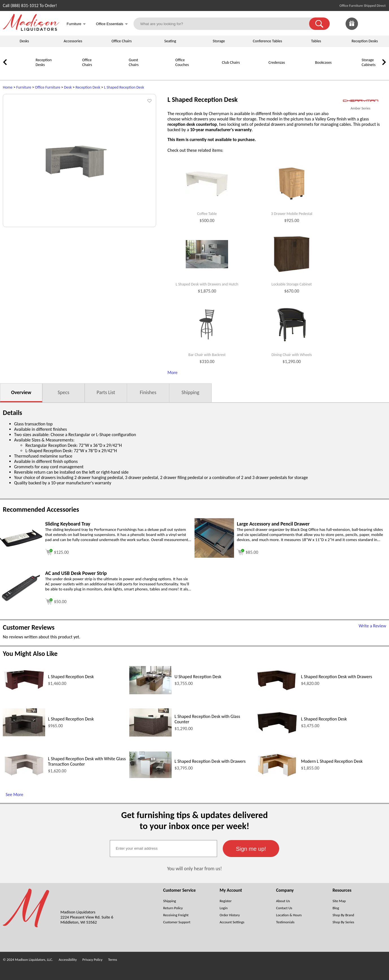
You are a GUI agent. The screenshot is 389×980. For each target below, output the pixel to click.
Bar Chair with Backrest (207, 355)
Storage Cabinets (369, 62)
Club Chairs (231, 62)
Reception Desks (365, 41)
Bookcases (323, 62)
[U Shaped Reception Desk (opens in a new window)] (150, 693)
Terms (113, 960)
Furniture (24, 87)
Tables (316, 41)
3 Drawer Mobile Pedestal (292, 214)
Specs (63, 392)
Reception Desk (88, 87)
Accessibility (68, 960)
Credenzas (277, 62)
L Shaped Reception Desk (124, 87)
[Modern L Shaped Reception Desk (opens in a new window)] (277, 777)
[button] (319, 24)
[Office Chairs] (68, 72)
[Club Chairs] (207, 72)
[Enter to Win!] (352, 28)
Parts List (106, 392)
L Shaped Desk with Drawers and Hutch (207, 284)
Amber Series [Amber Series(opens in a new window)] (360, 108)
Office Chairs (122, 41)
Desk (68, 87)
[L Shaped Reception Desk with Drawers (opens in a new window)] (277, 690)
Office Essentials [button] (112, 24)
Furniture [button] (76, 24)
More (172, 373)
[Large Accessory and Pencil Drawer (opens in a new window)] (214, 556)
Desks (24, 41)
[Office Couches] (161, 72)
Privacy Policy (92, 960)
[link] (380, 24)
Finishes (148, 392)
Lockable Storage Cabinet (292, 284)
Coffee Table (207, 214)
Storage (219, 41)
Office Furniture (48, 87)
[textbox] (163, 849)
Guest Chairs (134, 62)
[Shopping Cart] (380, 24)
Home (8, 87)
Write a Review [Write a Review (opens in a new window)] (372, 626)
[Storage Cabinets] (347, 72)
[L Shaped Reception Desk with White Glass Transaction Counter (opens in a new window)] (24, 776)
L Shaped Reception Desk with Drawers (336, 677)
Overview (21, 392)
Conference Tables (268, 41)
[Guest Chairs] (114, 72)
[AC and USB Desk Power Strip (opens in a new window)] (21, 600)
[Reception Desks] (21, 72)
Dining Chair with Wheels (292, 355)
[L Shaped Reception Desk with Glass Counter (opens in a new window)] (150, 735)
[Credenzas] (254, 72)
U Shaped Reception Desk (198, 677)
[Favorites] (366, 28)
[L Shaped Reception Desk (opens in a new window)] (24, 690)
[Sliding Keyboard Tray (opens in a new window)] (21, 545)
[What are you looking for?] (225, 24)
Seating (170, 41)
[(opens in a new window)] (360, 101)
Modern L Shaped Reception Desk (332, 761)
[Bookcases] (301, 72)
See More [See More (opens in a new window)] (14, 795)
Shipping (190, 392)
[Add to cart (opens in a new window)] (57, 551)
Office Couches (182, 62)
